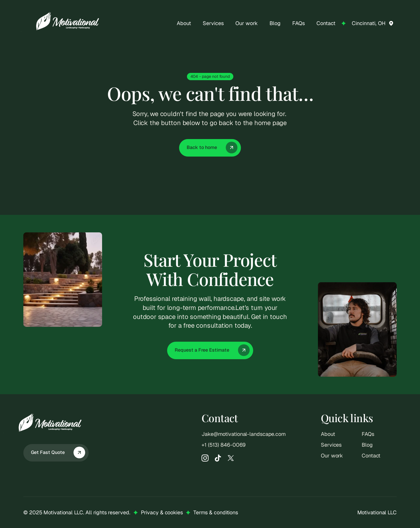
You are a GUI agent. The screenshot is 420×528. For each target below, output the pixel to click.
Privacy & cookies (162, 512)
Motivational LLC (377, 512)
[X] (231, 458)
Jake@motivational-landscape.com (244, 434)
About (328, 434)
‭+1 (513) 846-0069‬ (224, 445)
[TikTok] (218, 458)
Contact (371, 456)
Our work (332, 456)
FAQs (368, 434)
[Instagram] (205, 458)
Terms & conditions (216, 512)
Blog (367, 445)
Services (331, 445)
